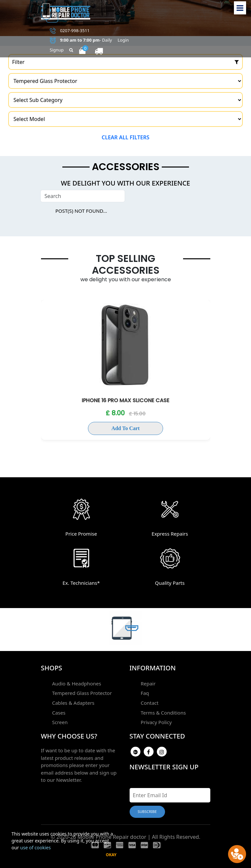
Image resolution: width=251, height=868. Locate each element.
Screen (59, 720)
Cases (58, 711)
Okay (111, 855)
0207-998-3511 (70, 31)
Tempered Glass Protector (81, 693)
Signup (57, 50)
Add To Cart (125, 428)
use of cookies (36, 848)
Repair (148, 683)
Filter (125, 62)
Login (123, 40)
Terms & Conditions (163, 711)
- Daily (81, 40)
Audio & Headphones (76, 683)
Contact (149, 702)
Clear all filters (126, 137)
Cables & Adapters (73, 702)
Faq (144, 693)
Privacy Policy (156, 720)
